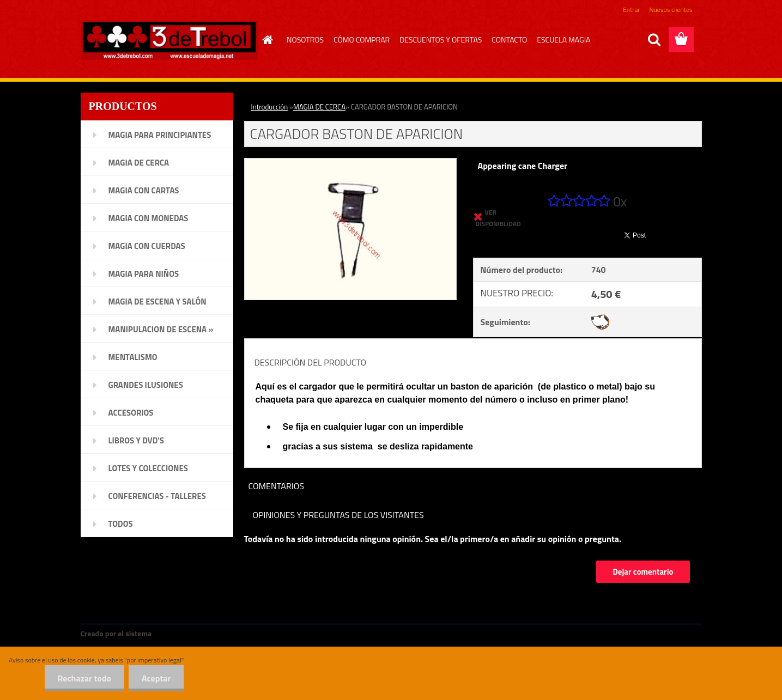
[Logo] (169, 40)
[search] (654, 40)
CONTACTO (509, 39)
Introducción (270, 107)
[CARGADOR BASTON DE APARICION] (351, 163)
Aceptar (156, 678)
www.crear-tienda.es (190, 633)
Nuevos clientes (671, 10)
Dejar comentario (643, 572)
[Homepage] (266, 40)
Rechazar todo (83, 678)
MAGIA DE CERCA (319, 107)
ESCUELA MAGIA (563, 39)
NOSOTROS (305, 39)
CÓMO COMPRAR (362, 39)
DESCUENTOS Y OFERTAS (441, 39)
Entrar (631, 10)
